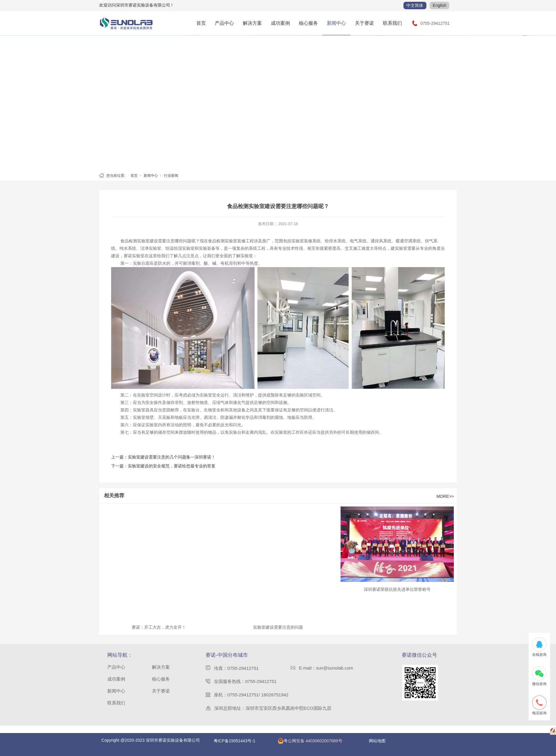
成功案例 (280, 23)
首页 (201, 23)
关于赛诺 (364, 23)
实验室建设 (147, 241)
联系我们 (392, 23)
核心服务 (308, 23)
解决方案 (252, 23)
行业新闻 (171, 176)
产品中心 (224, 23)
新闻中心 (336, 23)
